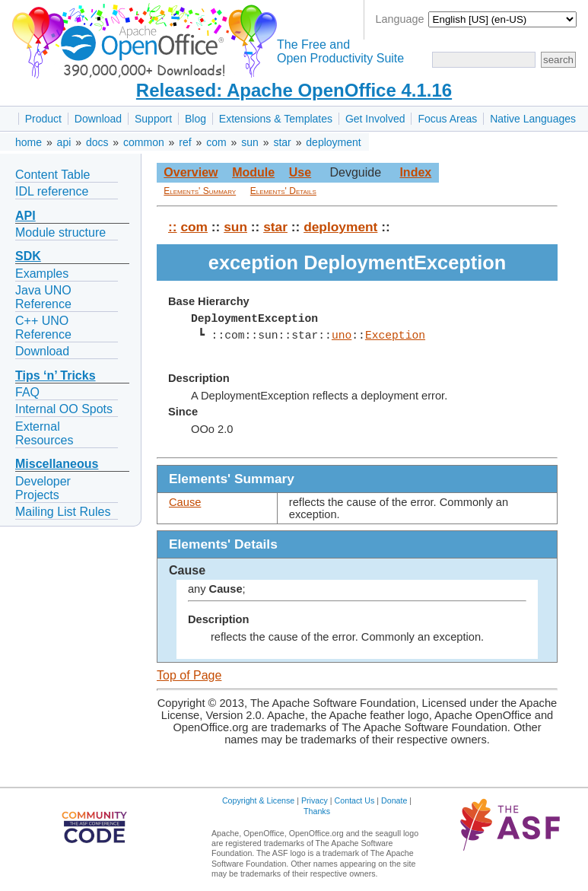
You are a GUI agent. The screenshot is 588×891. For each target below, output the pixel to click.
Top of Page (189, 675)
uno (342, 336)
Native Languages (533, 119)
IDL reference (52, 191)
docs (97, 142)
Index (415, 172)
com (216, 142)
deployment (333, 142)
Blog (195, 119)
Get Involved (375, 119)
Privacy (315, 800)
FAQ (27, 392)
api (64, 142)
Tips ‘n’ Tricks (56, 375)
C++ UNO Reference (43, 328)
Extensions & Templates (276, 119)
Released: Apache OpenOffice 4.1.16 (294, 90)
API (25, 216)
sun (250, 142)
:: (173, 227)
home (29, 142)
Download (98, 119)
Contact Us (355, 800)
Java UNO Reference (43, 297)
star (282, 142)
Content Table (52, 175)
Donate (394, 800)
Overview (191, 172)
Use (300, 172)
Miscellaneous (57, 464)
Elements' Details (283, 191)
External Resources (44, 433)
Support (153, 119)
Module (253, 172)
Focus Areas (447, 119)
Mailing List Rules (63, 512)
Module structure (60, 232)
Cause (185, 502)
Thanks (317, 811)
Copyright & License (258, 800)
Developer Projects (43, 488)
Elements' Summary (200, 191)
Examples (42, 274)
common (144, 142)
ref (185, 142)
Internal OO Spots (64, 409)
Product (43, 119)
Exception (395, 336)
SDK (28, 256)
